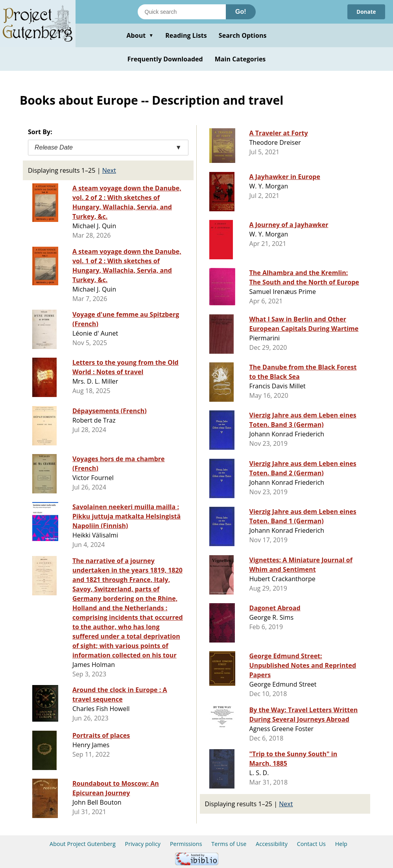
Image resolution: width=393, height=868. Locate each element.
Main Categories (240, 59)
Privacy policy (143, 844)
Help (341, 844)
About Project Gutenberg (83, 844)
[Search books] (182, 12)
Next (109, 170)
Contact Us (311, 844)
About (140, 35)
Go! (241, 12)
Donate (366, 12)
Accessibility (272, 844)
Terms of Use (229, 844)
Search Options (243, 35)
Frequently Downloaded (165, 59)
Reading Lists (186, 35)
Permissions (186, 844)
